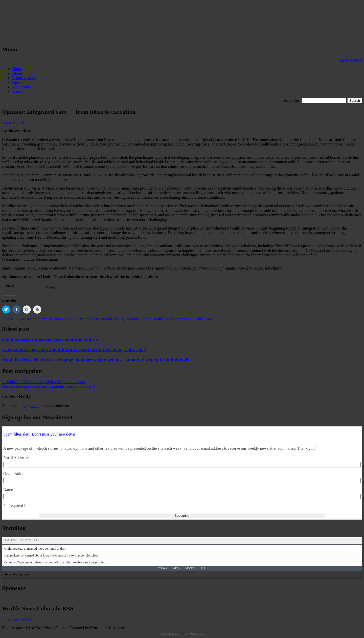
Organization (14, 474)
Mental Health (112, 319)
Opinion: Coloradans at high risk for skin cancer (44, 382)
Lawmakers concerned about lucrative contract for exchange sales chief (74, 349)
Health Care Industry (82, 319)
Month (190, 568)
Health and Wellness (46, 319)
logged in (31, 406)
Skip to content (350, 60)
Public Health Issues (158, 319)
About (17, 73)
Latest (11, 540)
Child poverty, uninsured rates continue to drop (50, 339)
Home (17, 69)
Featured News (24, 78)
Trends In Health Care (194, 319)
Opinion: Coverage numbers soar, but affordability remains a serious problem (55, 562)
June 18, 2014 (15, 122)
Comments (30, 540)
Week (176, 568)
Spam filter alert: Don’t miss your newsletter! (40, 434)
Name (8, 490)
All (203, 568)
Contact (18, 91)
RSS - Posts (22, 619)
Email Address (16, 458)
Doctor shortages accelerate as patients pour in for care (49, 386)
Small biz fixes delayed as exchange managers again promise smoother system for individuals (96, 360)
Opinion (19, 82)
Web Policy (21, 87)
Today (163, 568)
